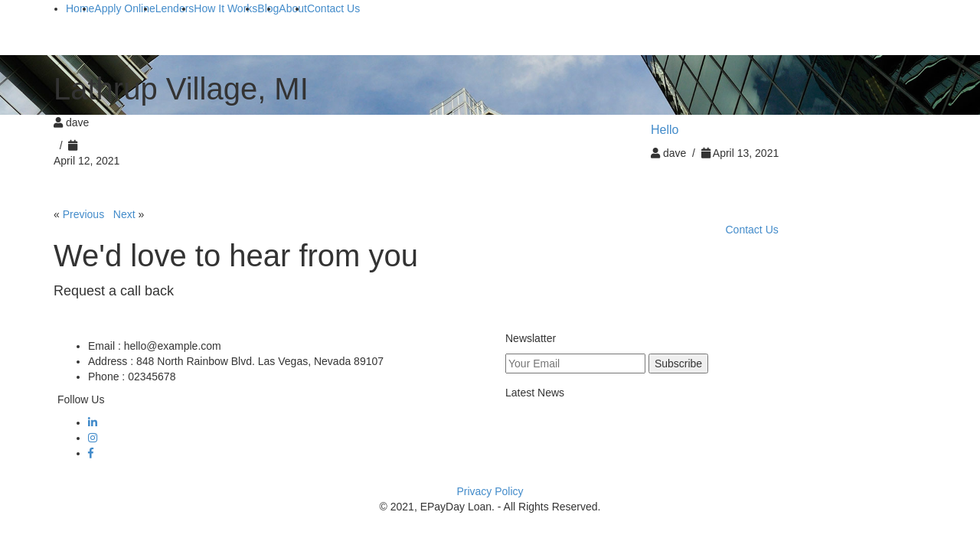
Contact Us (752, 230)
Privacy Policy (490, 491)
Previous (83, 214)
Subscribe (678, 364)
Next (124, 214)
